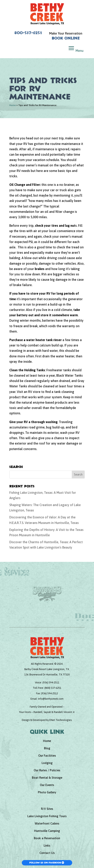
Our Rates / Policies (47, 770)
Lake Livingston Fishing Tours (47, 816)
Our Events (47, 785)
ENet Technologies (60, 720)
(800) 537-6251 (53, 688)
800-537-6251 (28, 33)
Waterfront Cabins (47, 823)
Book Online (66, 38)
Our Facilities (47, 756)
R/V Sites (47, 809)
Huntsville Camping (47, 831)
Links (47, 845)
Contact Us (47, 853)
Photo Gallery (47, 792)
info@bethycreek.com (51, 699)
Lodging (47, 763)
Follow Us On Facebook (45, 863)
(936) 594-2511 (51, 682)
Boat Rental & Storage (47, 778)
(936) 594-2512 (49, 693)
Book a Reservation (47, 838)
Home (13, 105)
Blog (47, 748)
